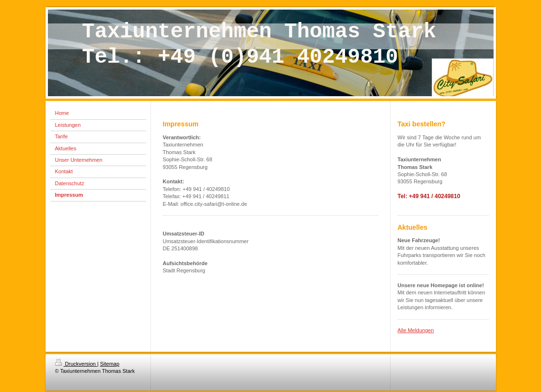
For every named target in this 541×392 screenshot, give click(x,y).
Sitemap (110, 364)
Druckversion (76, 364)
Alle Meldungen (416, 330)
